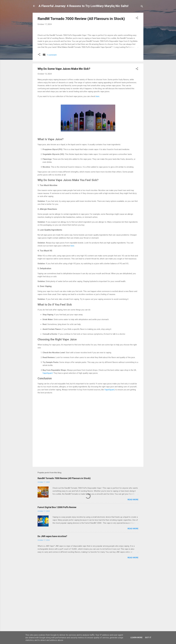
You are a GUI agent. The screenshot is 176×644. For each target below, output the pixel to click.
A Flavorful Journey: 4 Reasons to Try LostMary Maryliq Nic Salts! (84, 6)
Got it (148, 638)
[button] (137, 18)
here (98, 160)
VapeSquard (48, 437)
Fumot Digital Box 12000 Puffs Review (57, 571)
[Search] (142, 7)
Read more (133, 564)
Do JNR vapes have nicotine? (52, 600)
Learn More (136, 638)
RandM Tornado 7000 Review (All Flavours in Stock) (81, 19)
